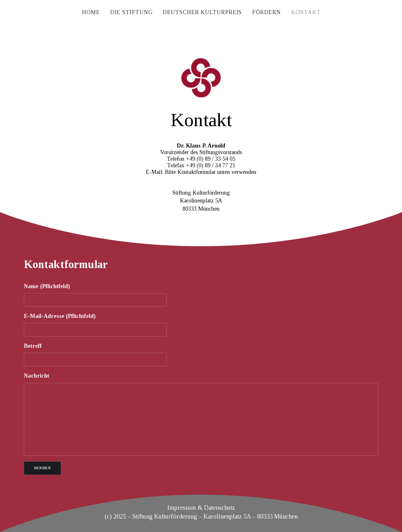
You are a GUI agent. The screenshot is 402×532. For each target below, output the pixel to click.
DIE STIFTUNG (131, 12)
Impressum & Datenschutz (201, 508)
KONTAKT (306, 12)
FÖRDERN (266, 12)
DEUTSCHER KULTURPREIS (202, 12)
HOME (91, 12)
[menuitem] (91, 12)
